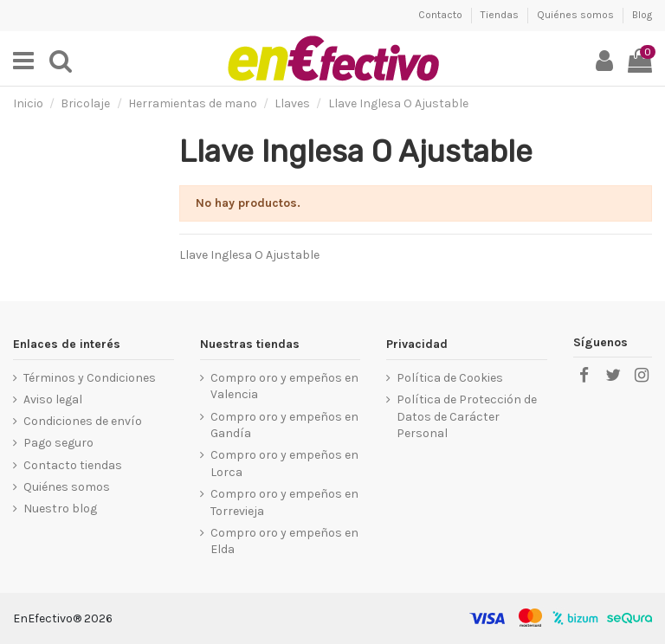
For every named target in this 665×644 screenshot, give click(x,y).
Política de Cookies (450, 378)
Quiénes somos (577, 15)
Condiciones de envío (83, 421)
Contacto (442, 15)
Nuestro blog (60, 509)
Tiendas (501, 15)
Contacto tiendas (73, 465)
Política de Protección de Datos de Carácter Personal (467, 416)
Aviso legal (53, 399)
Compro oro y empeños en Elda (284, 541)
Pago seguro (58, 443)
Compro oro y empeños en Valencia (284, 386)
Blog (642, 15)
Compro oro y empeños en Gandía (284, 425)
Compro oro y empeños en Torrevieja (284, 502)
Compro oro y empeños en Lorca (284, 464)
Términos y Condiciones (90, 378)
